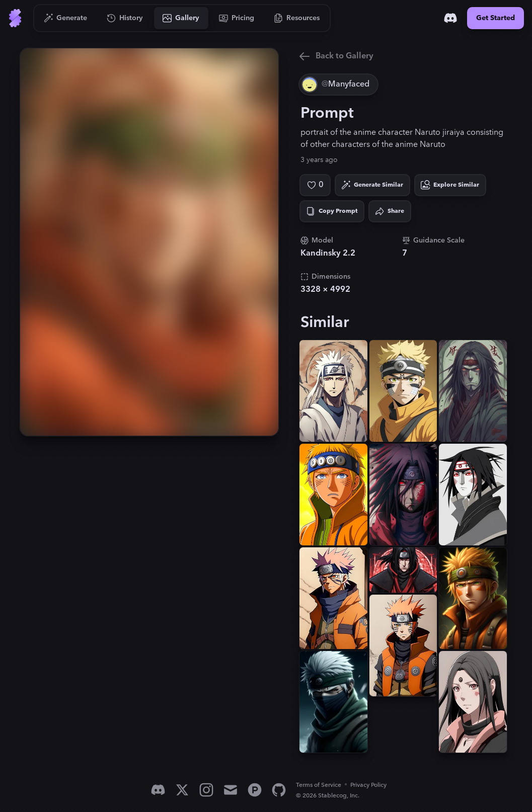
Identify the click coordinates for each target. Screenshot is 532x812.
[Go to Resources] (297, 18)
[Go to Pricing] (237, 18)
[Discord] (450, 18)
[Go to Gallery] (181, 18)
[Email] (231, 790)
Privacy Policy (368, 785)
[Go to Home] (15, 18)
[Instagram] (206, 790)
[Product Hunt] (255, 790)
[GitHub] (279, 790)
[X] (182, 790)
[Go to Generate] (66, 18)
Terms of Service (319, 785)
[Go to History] (125, 18)
